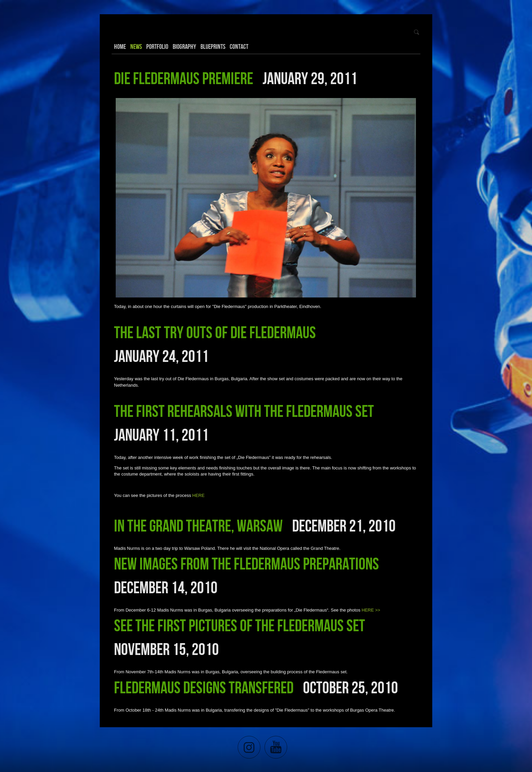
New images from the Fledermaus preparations (246, 563)
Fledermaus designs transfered (204, 687)
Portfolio (157, 46)
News (136, 46)
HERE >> (371, 610)
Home (120, 46)
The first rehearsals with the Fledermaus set (244, 411)
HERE (198, 495)
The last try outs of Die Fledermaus (215, 332)
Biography (184, 46)
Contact (239, 46)
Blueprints (213, 46)
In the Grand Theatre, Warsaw (198, 525)
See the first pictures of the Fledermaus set (240, 625)
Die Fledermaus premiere (184, 78)
